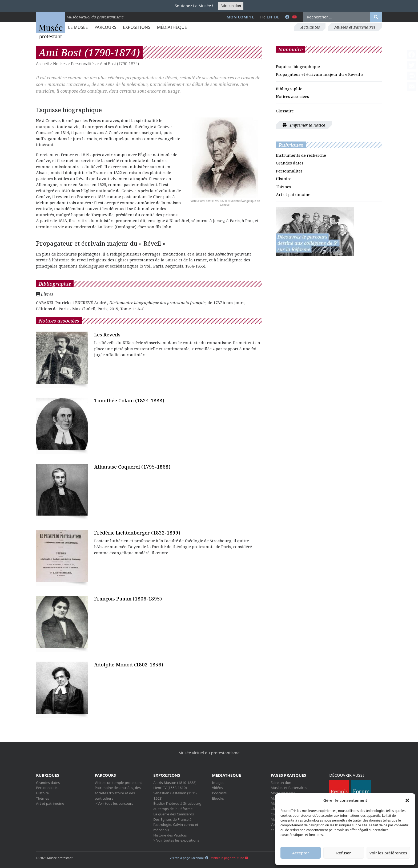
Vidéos (217, 788)
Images (218, 783)
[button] (407, 800)
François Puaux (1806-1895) (128, 598)
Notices (60, 64)
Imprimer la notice (304, 125)
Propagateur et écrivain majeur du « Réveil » (319, 74)
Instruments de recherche (301, 155)
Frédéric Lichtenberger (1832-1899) (137, 533)
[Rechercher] (376, 17)
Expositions (136, 27)
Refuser (343, 853)
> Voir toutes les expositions (176, 840)
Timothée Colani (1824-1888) (129, 400)
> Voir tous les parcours (114, 803)
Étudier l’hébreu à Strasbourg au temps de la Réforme (177, 806)
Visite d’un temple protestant (118, 783)
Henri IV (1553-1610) (170, 788)
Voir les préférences (388, 853)
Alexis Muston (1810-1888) (175, 783)
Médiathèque (172, 27)
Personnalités (83, 64)
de (277, 17)
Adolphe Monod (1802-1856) (129, 664)
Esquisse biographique (298, 66)
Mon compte (240, 17)
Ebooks (218, 798)
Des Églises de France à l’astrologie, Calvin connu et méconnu (176, 825)
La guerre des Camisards (174, 814)
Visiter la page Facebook (189, 858)
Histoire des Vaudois (170, 835)
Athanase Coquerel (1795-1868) (132, 467)
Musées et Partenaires (355, 27)
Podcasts (219, 793)
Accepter (301, 853)
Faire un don (231, 6)
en (270, 17)
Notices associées (292, 96)
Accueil (42, 64)
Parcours (105, 27)
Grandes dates (290, 163)
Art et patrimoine (293, 194)
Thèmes (284, 187)
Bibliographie (289, 89)
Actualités (310, 27)
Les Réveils (107, 334)
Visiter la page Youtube (230, 858)
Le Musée (78, 27)
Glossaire (285, 111)
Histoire (284, 179)
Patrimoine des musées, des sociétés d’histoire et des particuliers (118, 793)
